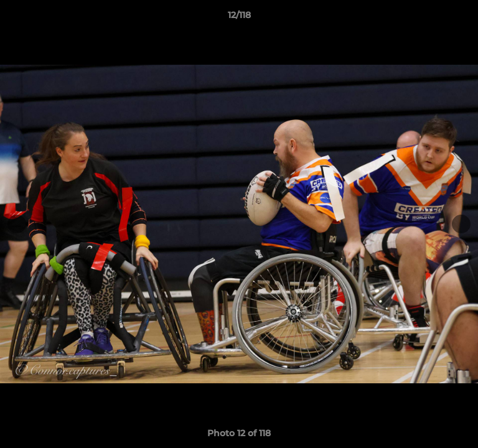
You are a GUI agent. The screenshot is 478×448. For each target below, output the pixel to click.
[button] (463, 18)
